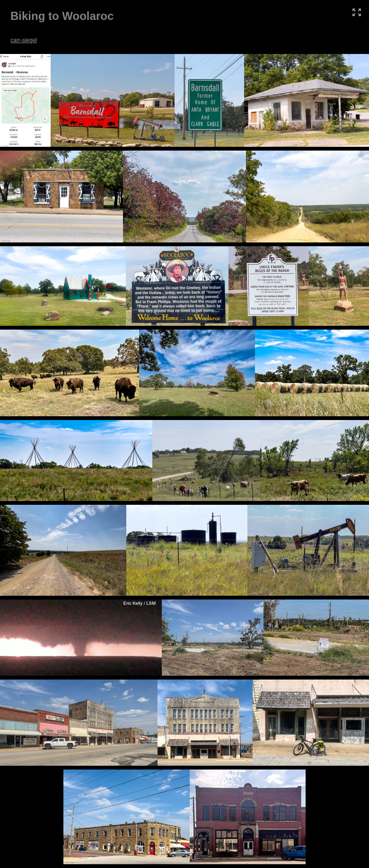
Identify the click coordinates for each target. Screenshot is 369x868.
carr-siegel (24, 40)
